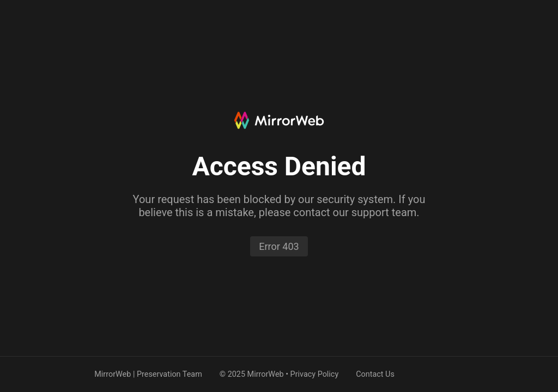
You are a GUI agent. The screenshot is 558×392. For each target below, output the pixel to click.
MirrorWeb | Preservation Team (148, 374)
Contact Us (375, 374)
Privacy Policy (315, 374)
